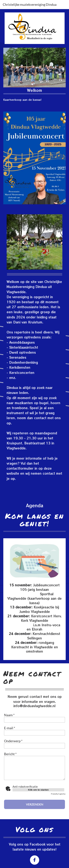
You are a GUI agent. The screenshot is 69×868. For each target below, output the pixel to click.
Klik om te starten (38, 790)
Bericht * (10, 754)
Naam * (9, 715)
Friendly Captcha (58, 794)
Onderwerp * (13, 741)
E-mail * (10, 728)
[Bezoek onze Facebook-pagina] (35, 860)
